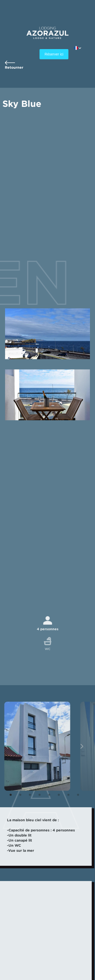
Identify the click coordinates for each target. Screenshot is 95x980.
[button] (80, 48)
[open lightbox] (36, 746)
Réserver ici (54, 54)
